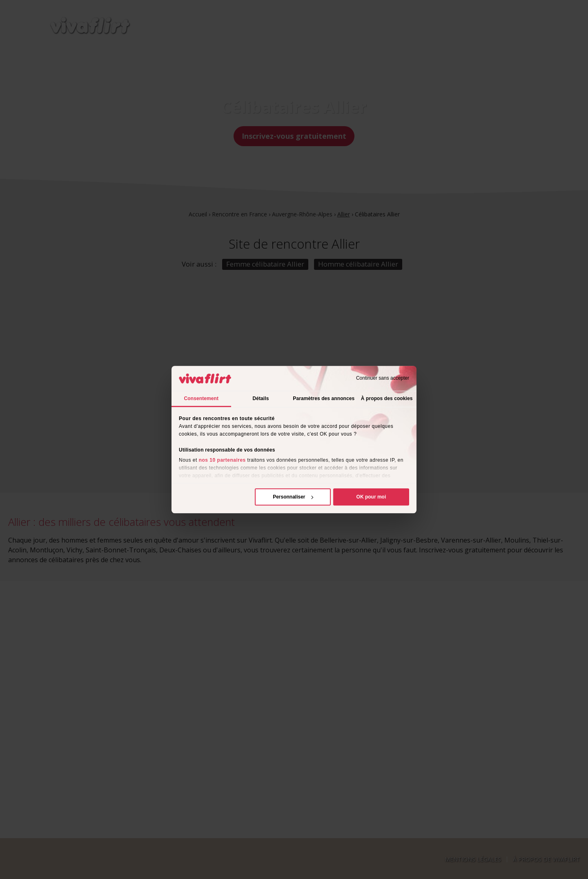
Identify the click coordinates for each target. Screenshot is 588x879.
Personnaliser (293, 497)
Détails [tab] (261, 398)
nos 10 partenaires (222, 460)
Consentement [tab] (202, 398)
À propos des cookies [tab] (387, 398)
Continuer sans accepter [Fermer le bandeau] (383, 378)
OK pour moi (371, 497)
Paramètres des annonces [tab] (324, 398)
